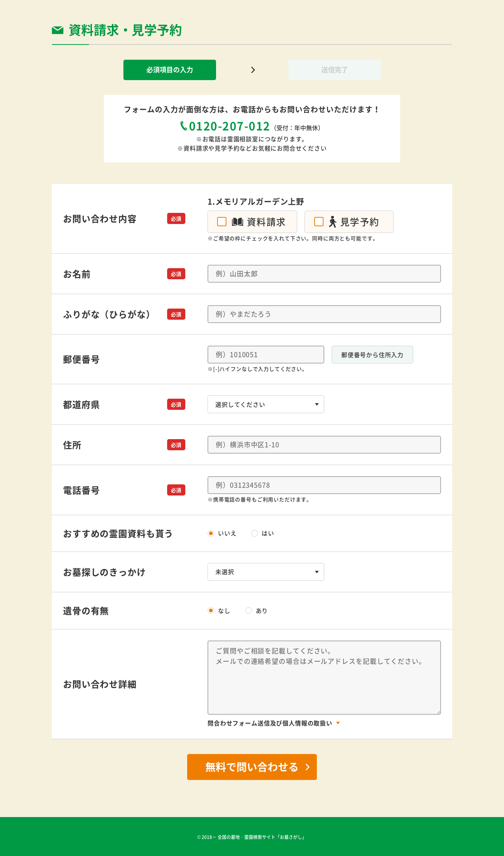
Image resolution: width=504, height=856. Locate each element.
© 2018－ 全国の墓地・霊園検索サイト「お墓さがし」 (252, 837)
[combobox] (266, 404)
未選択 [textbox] (225, 572)
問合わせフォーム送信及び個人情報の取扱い (270, 723)
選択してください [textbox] (240, 404)
